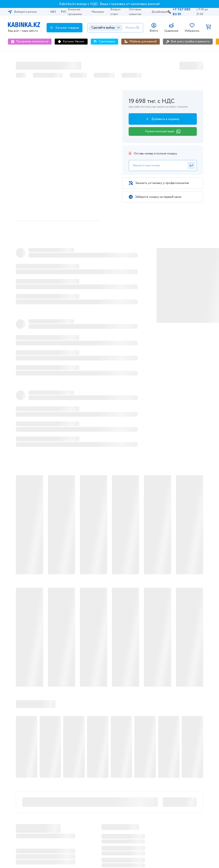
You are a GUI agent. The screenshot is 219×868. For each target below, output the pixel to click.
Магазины (98, 12)
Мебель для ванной (143, 41)
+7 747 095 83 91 (181, 12)
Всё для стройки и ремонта (190, 41)
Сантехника (107, 41)
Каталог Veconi (74, 41)
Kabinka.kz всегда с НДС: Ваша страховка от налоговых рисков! (110, 4)
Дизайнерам (160, 12)
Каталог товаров (65, 28)
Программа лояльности (32, 41)
